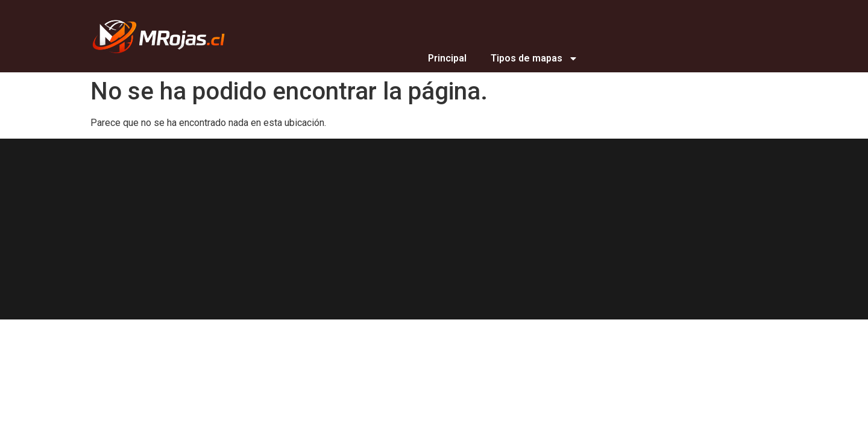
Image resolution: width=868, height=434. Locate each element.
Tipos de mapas (534, 58)
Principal (447, 58)
